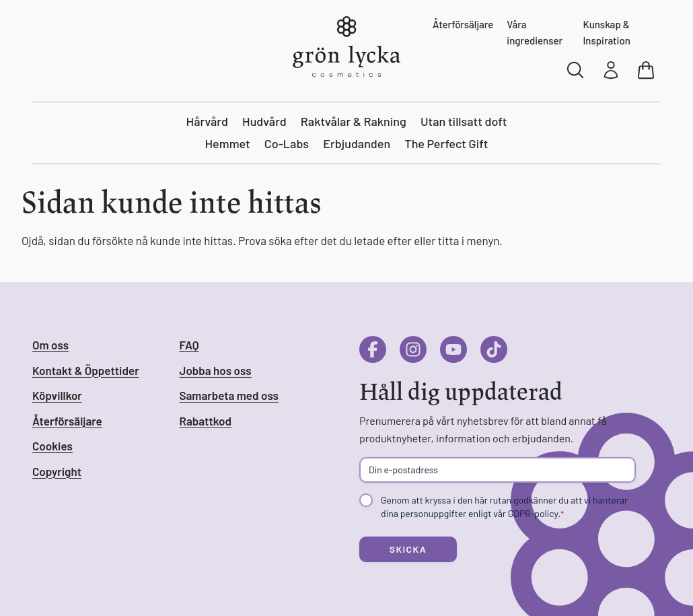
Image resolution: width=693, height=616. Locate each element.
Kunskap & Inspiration (607, 32)
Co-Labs (287, 143)
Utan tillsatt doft (464, 121)
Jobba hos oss (216, 370)
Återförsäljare (463, 24)
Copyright (57, 471)
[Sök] (576, 70)
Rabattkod (206, 421)
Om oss (50, 345)
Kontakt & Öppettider (86, 370)
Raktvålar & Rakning (354, 121)
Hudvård (264, 121)
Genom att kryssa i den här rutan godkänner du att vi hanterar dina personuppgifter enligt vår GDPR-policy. (504, 507)
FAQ (189, 345)
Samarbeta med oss (229, 395)
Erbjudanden (357, 143)
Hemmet (228, 143)
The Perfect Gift (446, 143)
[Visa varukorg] (647, 70)
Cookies (52, 446)
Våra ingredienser (535, 32)
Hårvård (207, 121)
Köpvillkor (57, 395)
